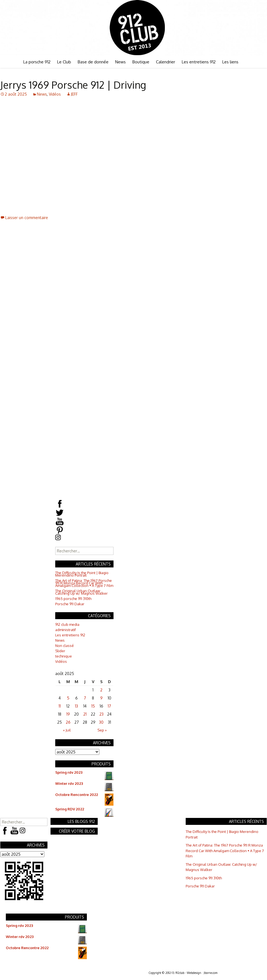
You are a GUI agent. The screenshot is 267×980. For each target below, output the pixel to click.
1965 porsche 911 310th (73, 599)
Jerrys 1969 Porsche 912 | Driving (73, 85)
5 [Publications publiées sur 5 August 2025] (68, 698)
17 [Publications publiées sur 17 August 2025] (109, 706)
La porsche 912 (37, 62)
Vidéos (55, 94)
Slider (60, 651)
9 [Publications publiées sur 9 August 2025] (101, 698)
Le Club (64, 62)
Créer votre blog (77, 831)
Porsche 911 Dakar (70, 604)
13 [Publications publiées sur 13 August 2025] (76, 706)
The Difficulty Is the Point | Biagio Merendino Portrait (82, 574)
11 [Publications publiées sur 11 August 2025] (60, 706)
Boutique (141, 62)
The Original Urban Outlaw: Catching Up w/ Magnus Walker (81, 592)
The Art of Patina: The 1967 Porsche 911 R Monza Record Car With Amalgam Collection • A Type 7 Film (84, 583)
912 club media (67, 624)
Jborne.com (211, 973)
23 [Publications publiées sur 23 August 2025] (101, 714)
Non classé (65, 646)
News (120, 62)
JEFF (74, 94)
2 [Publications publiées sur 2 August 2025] (101, 690)
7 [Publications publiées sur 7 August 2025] (85, 698)
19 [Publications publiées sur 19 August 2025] (68, 714)
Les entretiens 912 (199, 62)
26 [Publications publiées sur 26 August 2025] (68, 722)
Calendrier (166, 62)
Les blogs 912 (81, 821)
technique (64, 656)
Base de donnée (93, 62)
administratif (66, 630)
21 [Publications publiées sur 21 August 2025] (85, 714)
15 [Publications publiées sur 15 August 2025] (93, 706)
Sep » (102, 730)
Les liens (230, 62)
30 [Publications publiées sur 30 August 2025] (101, 722)
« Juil (67, 730)
